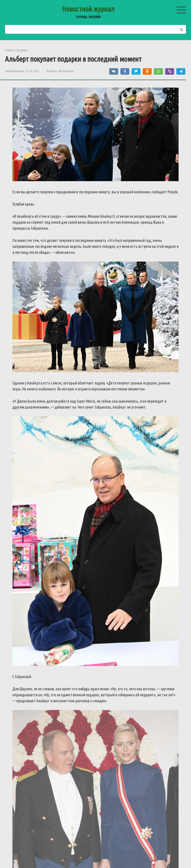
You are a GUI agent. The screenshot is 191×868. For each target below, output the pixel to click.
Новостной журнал (88, 9)
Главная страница (16, 50)
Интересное (66, 71)
